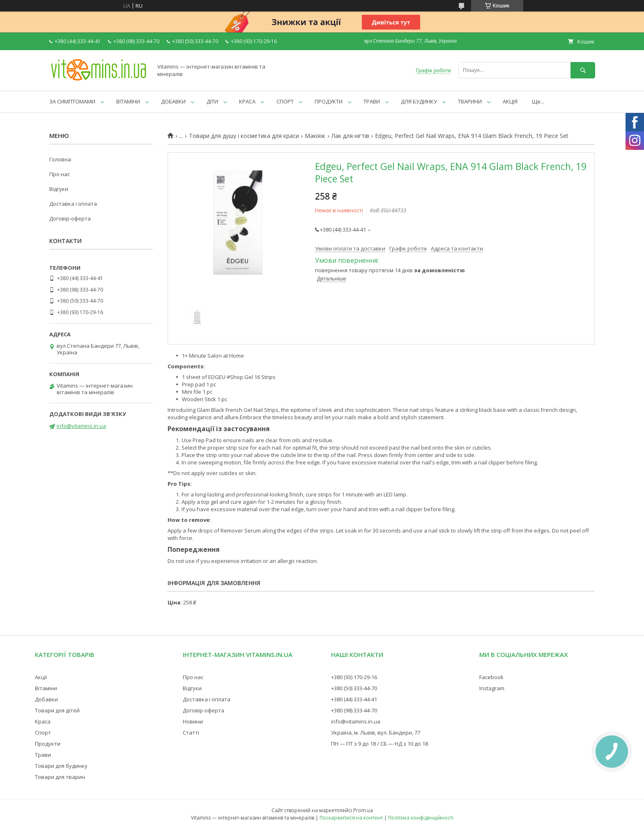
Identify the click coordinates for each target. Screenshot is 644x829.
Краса (43, 721)
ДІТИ (212, 101)
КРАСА (247, 101)
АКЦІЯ (510, 101)
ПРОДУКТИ (329, 101)
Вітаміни (46, 688)
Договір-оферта (70, 218)
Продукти (48, 744)
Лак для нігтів (350, 136)
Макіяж (315, 136)
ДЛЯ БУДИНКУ (419, 101)
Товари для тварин (60, 777)
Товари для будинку (61, 766)
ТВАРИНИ (470, 101)
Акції (41, 677)
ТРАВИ (372, 101)
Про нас (60, 174)
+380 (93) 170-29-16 (354, 677)
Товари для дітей (57, 710)
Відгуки (59, 189)
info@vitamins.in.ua (81, 426)
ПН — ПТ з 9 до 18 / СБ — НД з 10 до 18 (379, 744)
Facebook (491, 677)
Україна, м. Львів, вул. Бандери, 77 (376, 733)
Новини (193, 721)
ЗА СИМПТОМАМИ (72, 101)
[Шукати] (583, 70)
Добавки (46, 699)
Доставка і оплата (73, 204)
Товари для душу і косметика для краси (244, 136)
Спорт (43, 733)
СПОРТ (285, 101)
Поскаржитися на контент (351, 818)
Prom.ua (363, 810)
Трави (43, 755)
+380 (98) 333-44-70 (354, 710)
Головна (60, 159)
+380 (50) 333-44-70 (354, 688)
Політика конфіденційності (421, 818)
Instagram (492, 688)
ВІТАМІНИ (128, 101)
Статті (191, 733)
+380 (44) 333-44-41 (354, 699)
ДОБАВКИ (173, 101)
